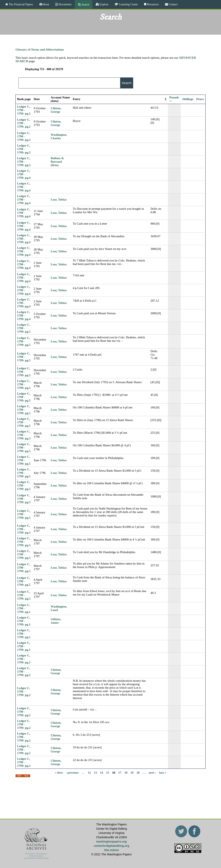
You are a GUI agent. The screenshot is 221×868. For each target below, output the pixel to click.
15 (108, 772)
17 (120, 772)
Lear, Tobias (59, 200)
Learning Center (128, 4)
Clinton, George (56, 110)
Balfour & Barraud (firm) (57, 162)
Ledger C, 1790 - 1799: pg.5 (24, 328)
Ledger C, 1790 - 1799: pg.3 (24, 136)
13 (95, 772)
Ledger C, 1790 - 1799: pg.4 (24, 174)
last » (163, 772)
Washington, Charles (59, 136)
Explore (103, 4)
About (45, 4)
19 (132, 772)
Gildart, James (56, 621)
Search (85, 4)
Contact (173, 4)
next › (152, 772)
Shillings (188, 99)
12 (89, 772)
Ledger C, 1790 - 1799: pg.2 (24, 110)
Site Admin (112, 850)
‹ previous (72, 772)
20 (138, 772)
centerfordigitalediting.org (111, 846)
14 (102, 772)
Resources (152, 4)
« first (59, 772)
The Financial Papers (20, 4)
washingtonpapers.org (111, 842)
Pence (200, 99)
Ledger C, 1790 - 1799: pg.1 (24, 608)
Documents (65, 4)
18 (126, 772)
